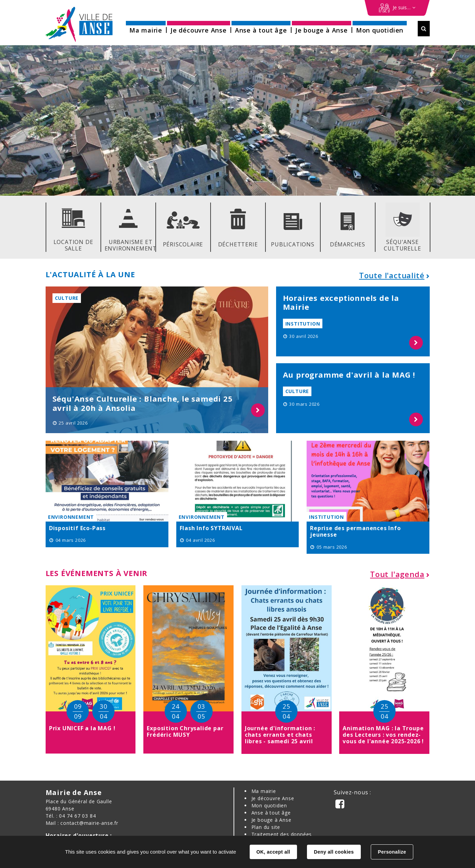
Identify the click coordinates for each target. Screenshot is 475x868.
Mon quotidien (269, 805)
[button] (146, 28)
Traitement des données (282, 834)
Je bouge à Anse (271, 820)
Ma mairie (264, 791)
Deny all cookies (334, 852)
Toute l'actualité (392, 275)
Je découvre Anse (273, 798)
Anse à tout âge (271, 813)
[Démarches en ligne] (397, 8)
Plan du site (266, 827)
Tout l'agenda (397, 574)
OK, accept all (273, 852)
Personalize (392, 852)
